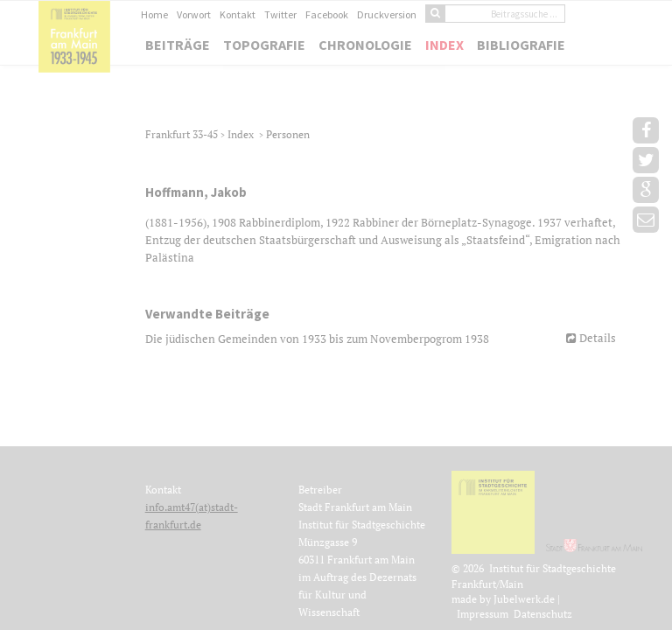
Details (598, 338)
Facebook (327, 14)
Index (444, 45)
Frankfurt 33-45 (183, 134)
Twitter (280, 14)
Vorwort (194, 14)
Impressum (483, 614)
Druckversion (387, 14)
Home (154, 14)
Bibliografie (521, 45)
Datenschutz (543, 614)
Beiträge (178, 45)
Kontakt (238, 14)
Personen (288, 134)
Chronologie (365, 45)
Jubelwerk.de (524, 599)
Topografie (264, 45)
